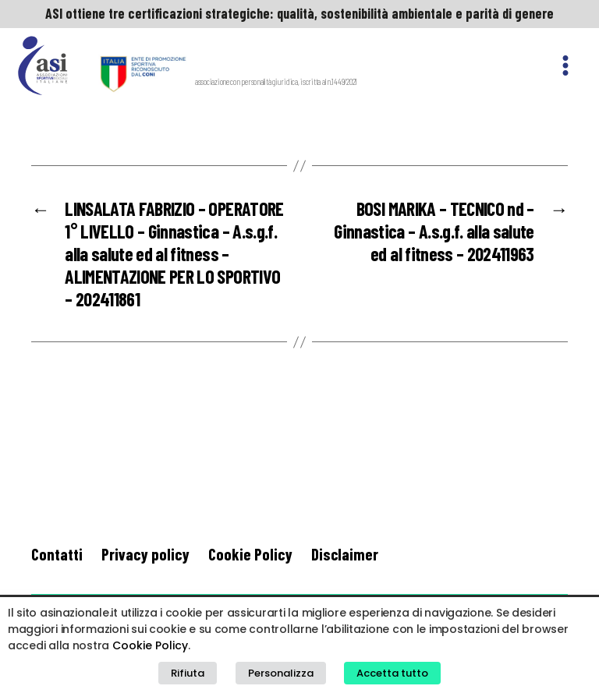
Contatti (57, 554)
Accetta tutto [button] (392, 673)
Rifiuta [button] (188, 673)
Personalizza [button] (281, 673)
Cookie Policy (250, 554)
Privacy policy (145, 554)
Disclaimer (345, 554)
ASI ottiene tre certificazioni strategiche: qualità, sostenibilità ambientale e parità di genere (299, 13)
